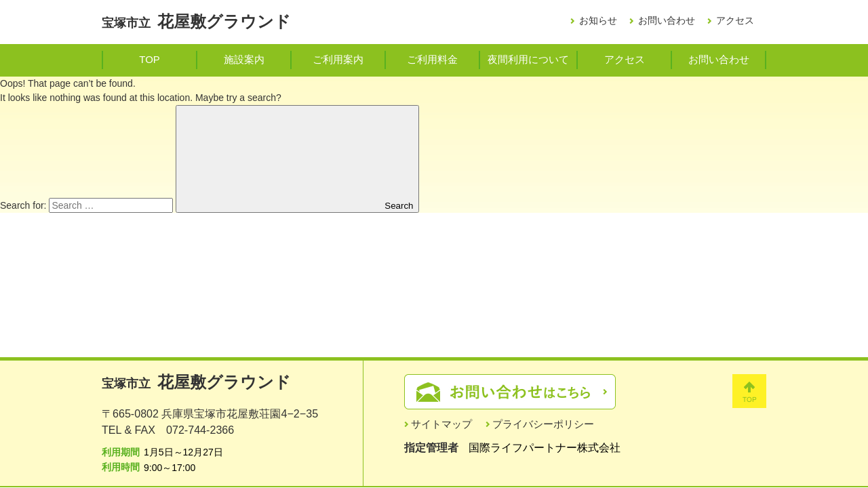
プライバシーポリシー (543, 424)
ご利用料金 (432, 59)
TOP (149, 59)
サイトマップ (441, 424)
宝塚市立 (196, 23)
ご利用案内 (338, 59)
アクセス (735, 20)
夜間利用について (528, 59)
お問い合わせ (667, 20)
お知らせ (598, 20)
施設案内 (244, 59)
